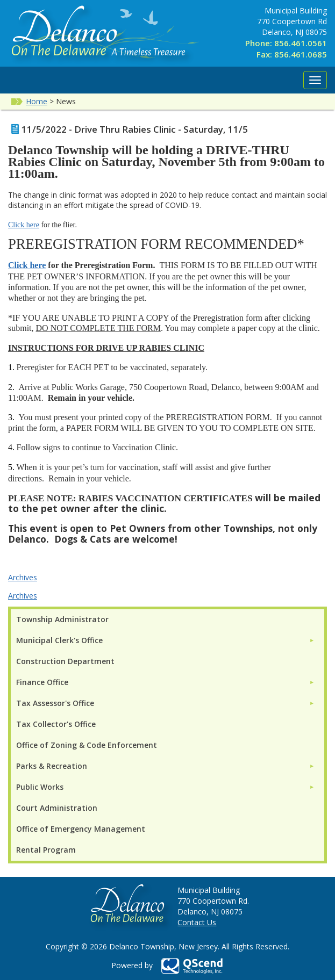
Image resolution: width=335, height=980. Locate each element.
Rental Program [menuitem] (46, 850)
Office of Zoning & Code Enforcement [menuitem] (87, 745)
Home (37, 101)
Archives (23, 577)
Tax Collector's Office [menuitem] (56, 724)
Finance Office (42, 682)
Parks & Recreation (52, 766)
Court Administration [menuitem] (57, 808)
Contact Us (197, 922)
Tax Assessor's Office (55, 703)
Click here (24, 225)
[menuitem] (165, 640)
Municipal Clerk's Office (59, 640)
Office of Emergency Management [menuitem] (81, 829)
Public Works (40, 787)
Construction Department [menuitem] (65, 661)
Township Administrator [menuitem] (62, 619)
